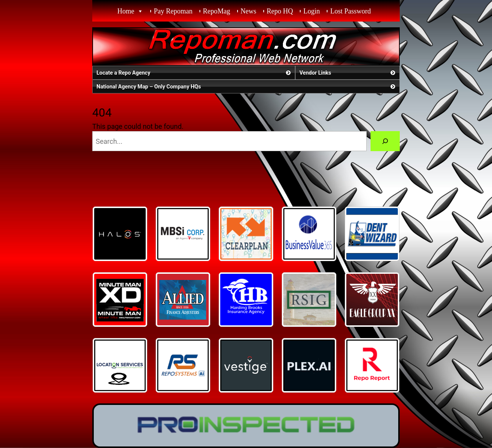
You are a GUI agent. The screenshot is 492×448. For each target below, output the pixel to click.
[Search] (385, 141)
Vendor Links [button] (348, 73)
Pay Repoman (173, 11)
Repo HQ (280, 11)
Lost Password (351, 11)
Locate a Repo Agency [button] (194, 73)
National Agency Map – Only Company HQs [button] (247, 87)
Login (312, 11)
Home (126, 11)
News (248, 11)
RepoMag (217, 11)
